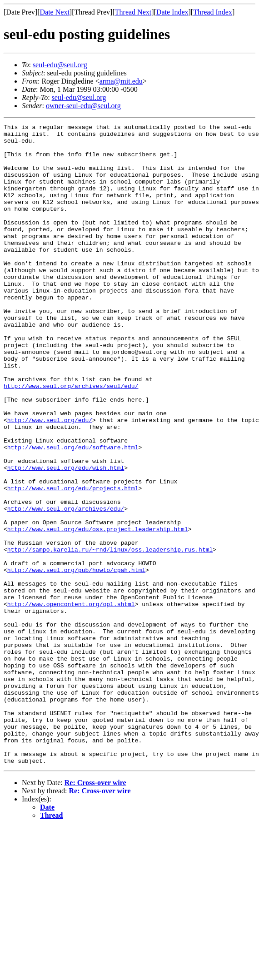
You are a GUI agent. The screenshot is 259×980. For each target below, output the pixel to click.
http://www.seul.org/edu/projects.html (73, 562)
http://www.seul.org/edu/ (50, 480)
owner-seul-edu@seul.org (83, 106)
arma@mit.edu (121, 81)
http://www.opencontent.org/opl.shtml (71, 701)
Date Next (55, 12)
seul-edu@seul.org (60, 65)
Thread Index (213, 12)
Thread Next (133, 12)
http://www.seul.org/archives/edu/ (66, 586)
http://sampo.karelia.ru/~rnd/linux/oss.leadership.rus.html (110, 635)
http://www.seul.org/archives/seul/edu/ (71, 439)
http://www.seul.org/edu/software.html (73, 512)
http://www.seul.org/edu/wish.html (66, 537)
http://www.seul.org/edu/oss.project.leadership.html (98, 611)
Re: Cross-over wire (95, 911)
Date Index (172, 12)
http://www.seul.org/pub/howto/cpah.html (76, 660)
